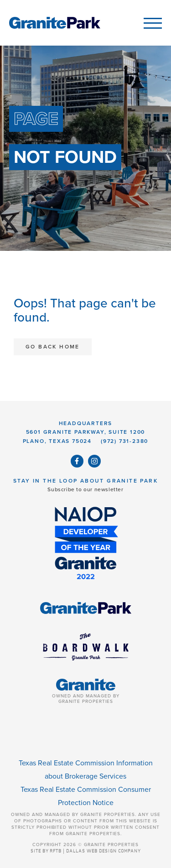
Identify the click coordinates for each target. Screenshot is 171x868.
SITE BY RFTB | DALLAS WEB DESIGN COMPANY (86, 851)
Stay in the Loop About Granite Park (85, 481)
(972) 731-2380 (124, 441)
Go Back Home (53, 347)
